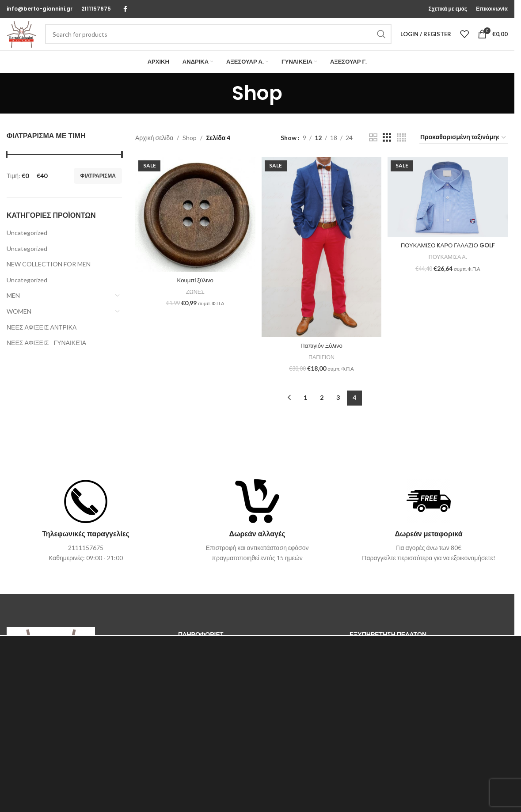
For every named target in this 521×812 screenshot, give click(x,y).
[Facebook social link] (125, 9)
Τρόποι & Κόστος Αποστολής (389, 679)
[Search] (226, 42)
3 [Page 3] (338, 409)
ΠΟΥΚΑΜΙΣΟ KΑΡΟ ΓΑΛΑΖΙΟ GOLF (449, 258)
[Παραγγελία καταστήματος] (464, 152)
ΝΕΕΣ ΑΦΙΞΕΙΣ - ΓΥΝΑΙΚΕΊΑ (46, 357)
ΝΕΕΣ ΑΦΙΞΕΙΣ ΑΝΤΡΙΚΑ (42, 341)
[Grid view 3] (387, 152)
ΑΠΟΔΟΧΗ (459, 790)
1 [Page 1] (305, 409)
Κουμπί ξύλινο (194, 293)
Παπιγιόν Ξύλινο (322, 357)
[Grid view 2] (373, 152)
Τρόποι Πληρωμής (375, 694)
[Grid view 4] (401, 152)
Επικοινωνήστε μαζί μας (211, 664)
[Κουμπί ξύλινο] (194, 228)
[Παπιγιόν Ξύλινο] (322, 261)
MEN (13, 310)
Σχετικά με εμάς (199, 679)
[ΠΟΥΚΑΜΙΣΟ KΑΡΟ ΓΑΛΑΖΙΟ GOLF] (449, 211)
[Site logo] (29, 41)
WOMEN (19, 326)
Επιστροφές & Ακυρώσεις (384, 709)
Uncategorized (27, 247)
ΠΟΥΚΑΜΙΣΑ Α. (449, 270)
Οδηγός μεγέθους (374, 664)
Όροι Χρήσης (196, 694)
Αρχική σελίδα (154, 152)
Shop (190, 152)
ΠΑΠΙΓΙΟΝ (321, 368)
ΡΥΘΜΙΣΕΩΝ (65, 798)
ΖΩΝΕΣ (194, 304)
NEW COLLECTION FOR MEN (49, 279)
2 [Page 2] (322, 409)
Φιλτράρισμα (98, 190)
